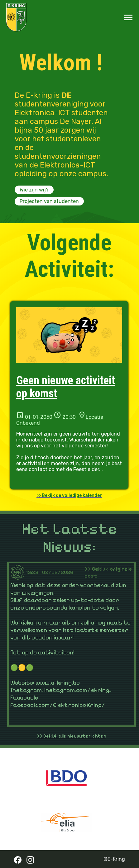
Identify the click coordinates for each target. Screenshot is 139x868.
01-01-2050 (38, 417)
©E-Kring (114, 859)
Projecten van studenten (49, 201)
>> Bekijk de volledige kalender (69, 495)
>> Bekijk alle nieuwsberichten (72, 736)
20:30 (68, 417)
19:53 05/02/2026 (55, 572)
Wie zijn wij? (34, 190)
